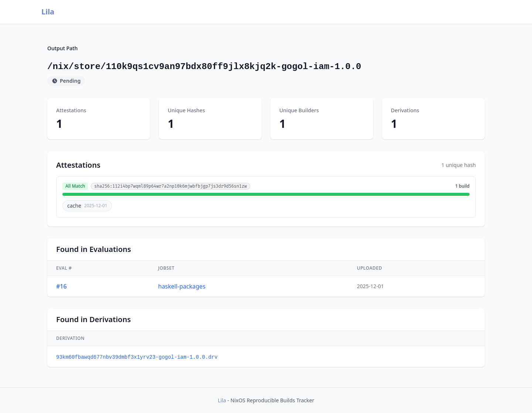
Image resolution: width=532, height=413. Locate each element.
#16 (62, 286)
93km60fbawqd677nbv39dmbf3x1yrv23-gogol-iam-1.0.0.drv (137, 357)
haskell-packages (182, 286)
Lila (48, 12)
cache (87, 206)
